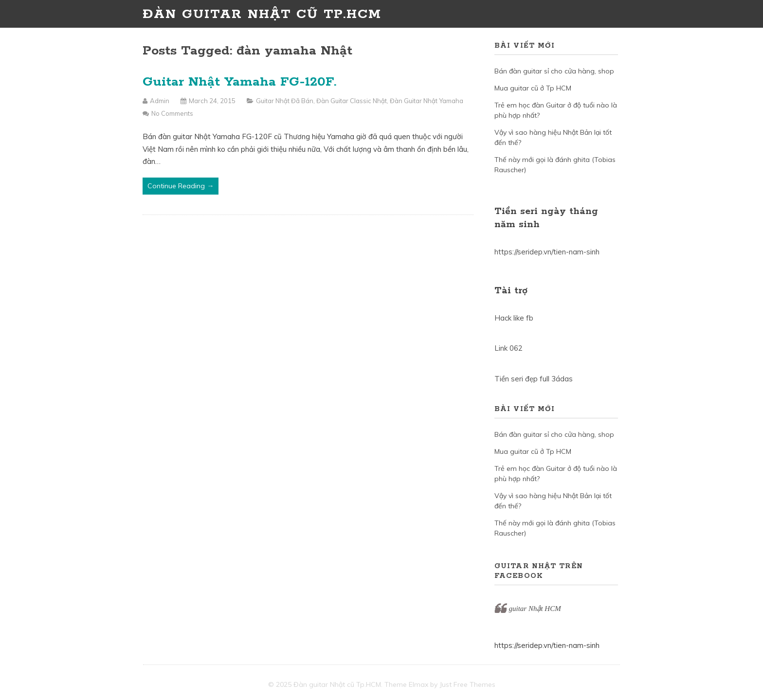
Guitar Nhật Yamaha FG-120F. (239, 82)
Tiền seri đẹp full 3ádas (534, 379)
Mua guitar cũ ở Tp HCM (533, 88)
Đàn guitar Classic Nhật (352, 101)
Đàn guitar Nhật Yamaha (427, 101)
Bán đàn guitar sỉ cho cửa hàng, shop (554, 71)
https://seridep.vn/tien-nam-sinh (547, 252)
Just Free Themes (467, 684)
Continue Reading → (181, 186)
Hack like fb (514, 318)
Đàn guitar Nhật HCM (528, 609)
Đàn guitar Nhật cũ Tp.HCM (262, 14)
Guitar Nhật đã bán (285, 101)
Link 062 (509, 348)
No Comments (172, 113)
